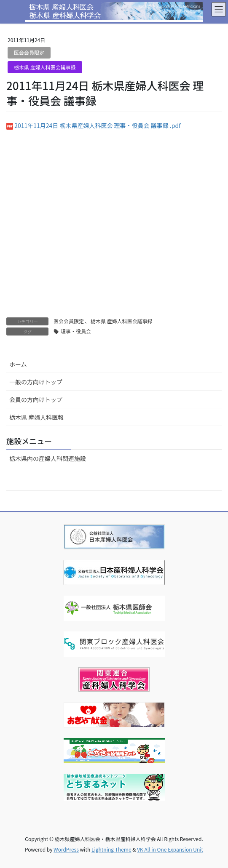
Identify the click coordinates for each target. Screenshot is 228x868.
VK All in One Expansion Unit (170, 849)
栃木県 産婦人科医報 (36, 417)
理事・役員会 (76, 331)
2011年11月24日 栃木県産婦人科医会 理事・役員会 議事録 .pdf (98, 125)
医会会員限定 (29, 52)
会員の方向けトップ (36, 399)
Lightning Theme (111, 849)
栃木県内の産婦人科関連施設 (48, 458)
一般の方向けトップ (36, 382)
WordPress (66, 849)
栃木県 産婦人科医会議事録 (45, 67)
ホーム (18, 364)
